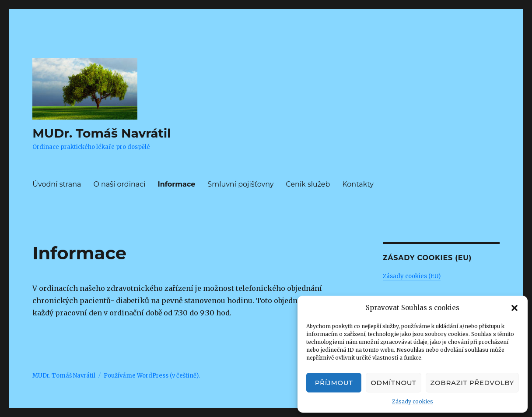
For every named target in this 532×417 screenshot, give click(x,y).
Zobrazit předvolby (472, 383)
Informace (176, 184)
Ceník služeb (308, 184)
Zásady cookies (413, 401)
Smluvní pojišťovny (240, 184)
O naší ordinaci (119, 184)
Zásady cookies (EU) (412, 276)
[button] (514, 308)
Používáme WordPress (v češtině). (152, 376)
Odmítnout (393, 383)
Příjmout (334, 383)
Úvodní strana (57, 184)
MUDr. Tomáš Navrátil (101, 133)
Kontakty (358, 184)
